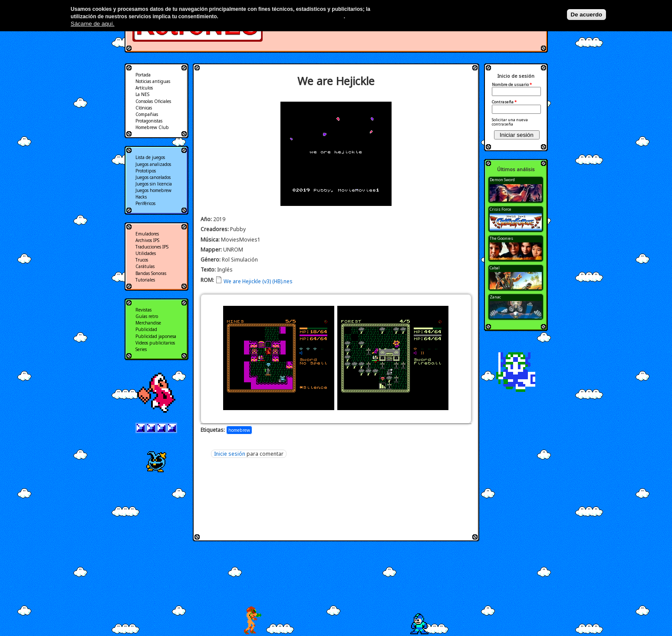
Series (141, 349)
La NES (142, 94)
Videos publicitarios (155, 343)
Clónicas (144, 108)
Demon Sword (502, 180)
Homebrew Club (152, 127)
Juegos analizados (153, 164)
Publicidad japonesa (156, 336)
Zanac (495, 297)
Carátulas (145, 266)
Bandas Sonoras (151, 273)
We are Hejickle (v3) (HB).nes (258, 281)
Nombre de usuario (512, 85)
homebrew (239, 430)
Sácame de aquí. (93, 24)
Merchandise (148, 323)
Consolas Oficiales (153, 101)
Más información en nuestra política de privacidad (282, 17)
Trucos (142, 260)
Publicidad (146, 329)
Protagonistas (149, 121)
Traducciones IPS (152, 247)
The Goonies (501, 238)
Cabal (495, 268)
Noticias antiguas (153, 81)
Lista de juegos (150, 157)
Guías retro (147, 316)
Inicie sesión (230, 454)
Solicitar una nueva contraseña (510, 122)
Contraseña (504, 102)
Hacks (141, 197)
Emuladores (147, 234)
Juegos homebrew (153, 190)
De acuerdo (587, 15)
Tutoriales (145, 280)
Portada (143, 75)
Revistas (143, 310)
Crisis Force (501, 209)
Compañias (147, 114)
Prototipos (146, 171)
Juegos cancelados (153, 177)
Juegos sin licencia (154, 184)
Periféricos (145, 203)
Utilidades (146, 253)
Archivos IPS (147, 240)
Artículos (144, 88)
